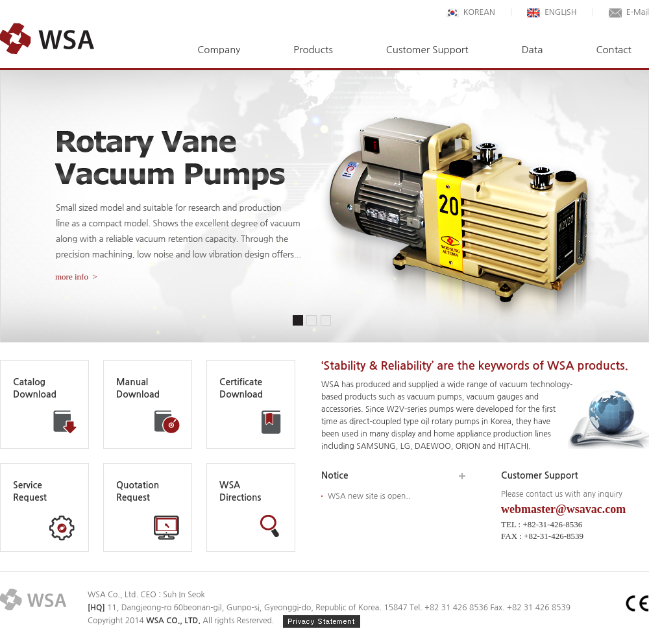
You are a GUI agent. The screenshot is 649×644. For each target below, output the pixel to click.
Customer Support (427, 50)
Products (313, 50)
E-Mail (629, 12)
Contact (614, 50)
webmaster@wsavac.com (563, 509)
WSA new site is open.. (369, 496)
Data (533, 50)
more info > (76, 277)
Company (219, 50)
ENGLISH (552, 12)
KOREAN (471, 12)
